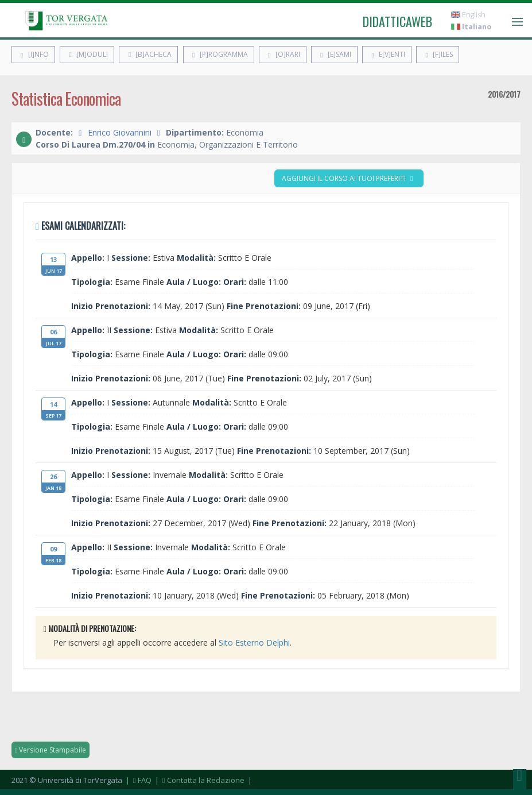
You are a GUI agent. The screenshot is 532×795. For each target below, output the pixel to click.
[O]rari (283, 54)
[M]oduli (87, 54)
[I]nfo (33, 54)
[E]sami (334, 54)
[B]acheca (148, 54)
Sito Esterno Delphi (254, 642)
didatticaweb (397, 21)
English (468, 15)
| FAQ (138, 780)
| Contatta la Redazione (199, 780)
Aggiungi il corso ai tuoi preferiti (349, 178)
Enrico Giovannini (120, 132)
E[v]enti (387, 54)
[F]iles (438, 54)
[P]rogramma (219, 54)
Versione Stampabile (51, 750)
